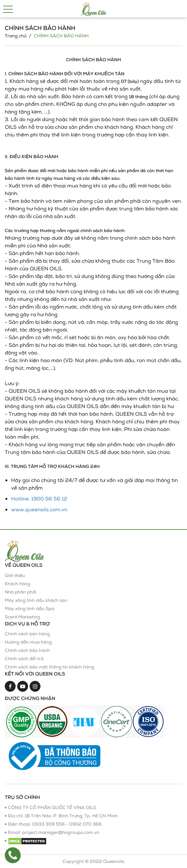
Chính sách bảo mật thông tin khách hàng (49, 667)
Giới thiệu (15, 576)
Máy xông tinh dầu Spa (29, 609)
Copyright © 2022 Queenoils (93, 861)
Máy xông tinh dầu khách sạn (36, 600)
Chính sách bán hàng (27, 634)
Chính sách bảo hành (27, 650)
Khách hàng (18, 584)
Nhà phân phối (21, 592)
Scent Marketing (22, 617)
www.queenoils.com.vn (39, 509)
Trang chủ (16, 36)
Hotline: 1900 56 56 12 (39, 499)
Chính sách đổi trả (24, 659)
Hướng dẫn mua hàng (28, 642)
